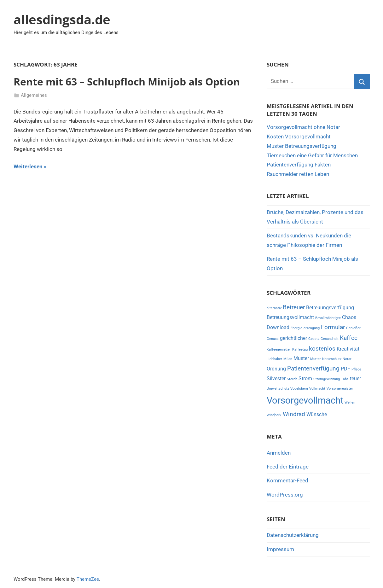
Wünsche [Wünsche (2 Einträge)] (317, 414)
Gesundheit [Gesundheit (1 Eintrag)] (330, 339)
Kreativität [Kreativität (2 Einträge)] (348, 349)
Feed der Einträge (288, 467)
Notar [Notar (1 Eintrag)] (347, 359)
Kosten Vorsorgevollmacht (299, 137)
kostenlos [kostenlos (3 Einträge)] (322, 349)
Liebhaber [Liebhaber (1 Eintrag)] (274, 359)
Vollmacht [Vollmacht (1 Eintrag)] (317, 389)
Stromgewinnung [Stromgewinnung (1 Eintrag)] (327, 379)
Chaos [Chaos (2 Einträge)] (349, 317)
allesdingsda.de (62, 19)
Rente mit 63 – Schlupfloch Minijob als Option (127, 82)
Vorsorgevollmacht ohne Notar (303, 127)
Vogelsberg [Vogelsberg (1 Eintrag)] (299, 389)
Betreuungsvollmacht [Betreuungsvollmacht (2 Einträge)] (290, 317)
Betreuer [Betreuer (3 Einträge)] (294, 307)
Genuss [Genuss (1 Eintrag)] (273, 339)
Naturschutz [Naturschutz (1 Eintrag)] (332, 359)
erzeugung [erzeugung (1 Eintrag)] (312, 328)
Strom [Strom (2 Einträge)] (305, 378)
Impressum (280, 549)
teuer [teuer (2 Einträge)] (355, 378)
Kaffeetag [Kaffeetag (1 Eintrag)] (300, 349)
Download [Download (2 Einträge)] (278, 327)
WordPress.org (285, 495)
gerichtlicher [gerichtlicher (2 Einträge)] (293, 338)
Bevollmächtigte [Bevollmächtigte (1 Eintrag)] (328, 318)
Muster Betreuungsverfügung (302, 146)
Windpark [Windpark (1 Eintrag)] (274, 415)
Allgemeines (34, 95)
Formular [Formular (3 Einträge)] (333, 327)
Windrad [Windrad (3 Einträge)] (294, 414)
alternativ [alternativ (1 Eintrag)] (274, 308)
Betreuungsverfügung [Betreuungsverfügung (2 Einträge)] (330, 308)
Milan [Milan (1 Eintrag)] (288, 359)
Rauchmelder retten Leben (298, 174)
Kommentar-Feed (287, 480)
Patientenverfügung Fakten (299, 165)
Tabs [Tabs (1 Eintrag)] (345, 379)
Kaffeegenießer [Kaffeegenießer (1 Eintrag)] (279, 349)
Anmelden (279, 453)
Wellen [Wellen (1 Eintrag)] (350, 402)
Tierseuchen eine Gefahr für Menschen (312, 155)
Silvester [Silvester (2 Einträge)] (276, 378)
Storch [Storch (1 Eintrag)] (292, 379)
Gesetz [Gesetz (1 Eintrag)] (314, 339)
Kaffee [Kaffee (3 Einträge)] (349, 338)
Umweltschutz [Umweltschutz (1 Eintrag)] (278, 389)
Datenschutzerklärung (293, 535)
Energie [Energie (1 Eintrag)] (296, 328)
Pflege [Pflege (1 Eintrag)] (356, 369)
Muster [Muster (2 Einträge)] (301, 358)
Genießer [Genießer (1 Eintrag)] (353, 328)
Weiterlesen (28, 166)
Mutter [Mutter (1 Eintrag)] (316, 359)
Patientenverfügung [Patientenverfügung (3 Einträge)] (313, 368)
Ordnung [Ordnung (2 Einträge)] (276, 369)
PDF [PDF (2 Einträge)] (345, 369)
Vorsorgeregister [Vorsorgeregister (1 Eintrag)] (340, 389)
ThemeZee (88, 579)
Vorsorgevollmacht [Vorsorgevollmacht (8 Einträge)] (305, 400)
